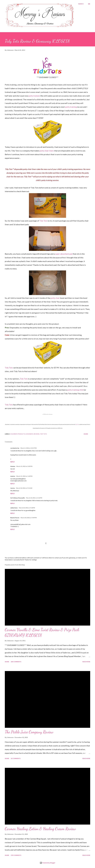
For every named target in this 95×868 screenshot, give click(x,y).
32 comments (16, 758)
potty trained (34, 96)
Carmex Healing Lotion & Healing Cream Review (40, 829)
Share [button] (86, 434)
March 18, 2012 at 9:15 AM (24, 488)
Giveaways (29, 434)
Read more (86, 662)
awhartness (14, 508)
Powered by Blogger (47, 863)
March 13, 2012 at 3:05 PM (24, 466)
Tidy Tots (43, 221)
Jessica (13, 488)
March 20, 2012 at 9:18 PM (27, 508)
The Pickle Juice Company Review (29, 732)
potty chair (55, 298)
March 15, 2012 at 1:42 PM (24, 476)
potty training (71, 107)
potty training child (75, 390)
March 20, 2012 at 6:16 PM (34, 498)
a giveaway (48, 414)
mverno (13, 476)
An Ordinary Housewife (18, 498)
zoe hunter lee (15, 448)
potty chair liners (47, 151)
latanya (13, 466)
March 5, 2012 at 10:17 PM (29, 448)
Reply (13, 462)
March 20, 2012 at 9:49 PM (29, 518)
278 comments (16, 855)
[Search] (81, 4)
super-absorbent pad (64, 254)
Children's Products (17, 434)
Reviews (37, 434)
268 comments (16, 662)
